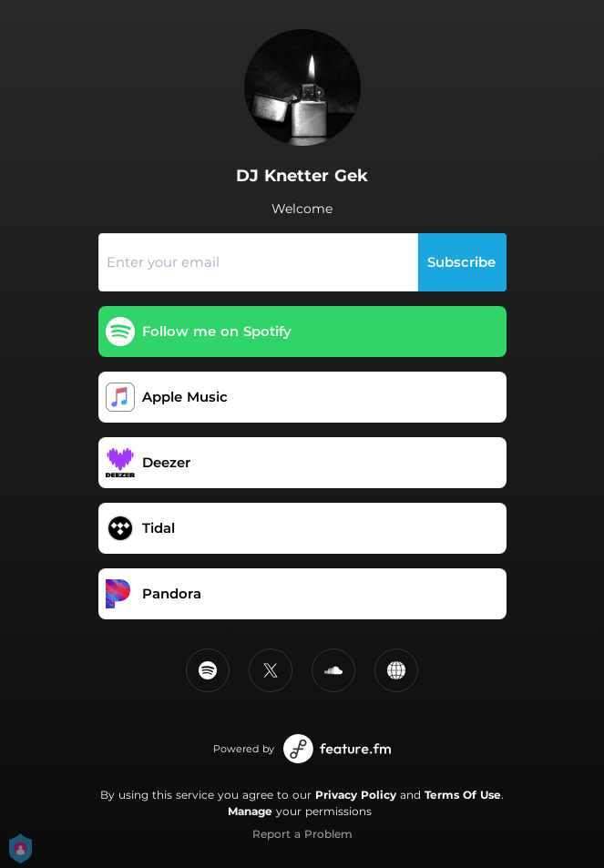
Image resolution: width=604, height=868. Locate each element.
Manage (250, 811)
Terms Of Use (463, 795)
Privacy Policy (356, 795)
